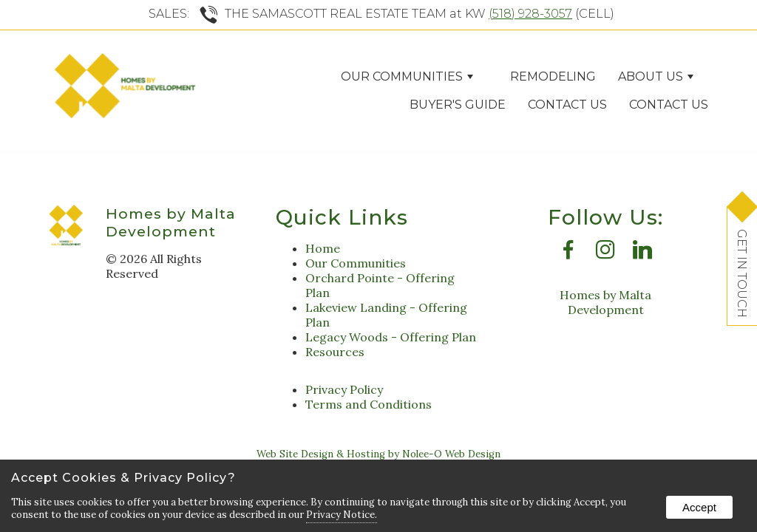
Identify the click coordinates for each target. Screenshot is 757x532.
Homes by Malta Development (171, 222)
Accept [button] (699, 507)
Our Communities (407, 76)
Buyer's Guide (458, 105)
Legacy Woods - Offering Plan (391, 337)
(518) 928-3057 (530, 14)
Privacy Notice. (342, 515)
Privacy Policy (344, 389)
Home (323, 248)
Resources (335, 352)
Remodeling (553, 76)
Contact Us (567, 105)
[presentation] (568, 253)
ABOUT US (656, 76)
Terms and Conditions (369, 404)
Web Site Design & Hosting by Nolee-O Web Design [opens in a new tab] (378, 454)
